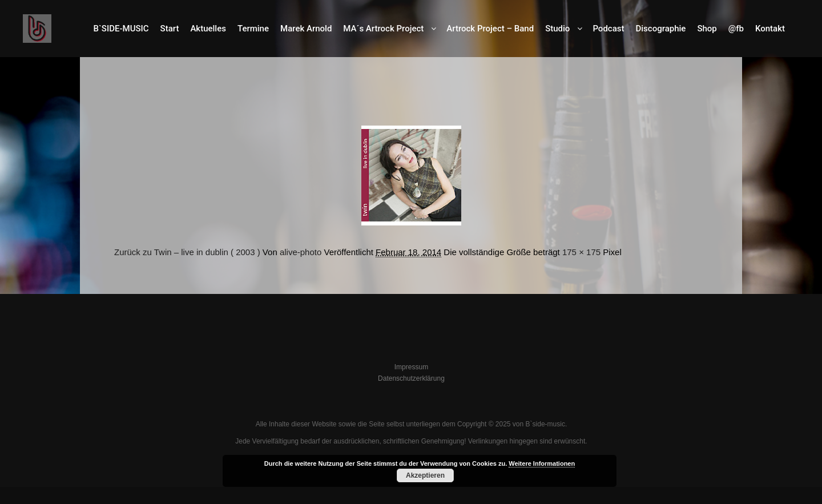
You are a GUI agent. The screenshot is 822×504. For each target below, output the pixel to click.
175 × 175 (581, 252)
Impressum (411, 367)
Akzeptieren (425, 475)
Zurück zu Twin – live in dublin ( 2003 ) (187, 252)
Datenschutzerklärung (411, 378)
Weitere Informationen (542, 463)
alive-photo (301, 252)
